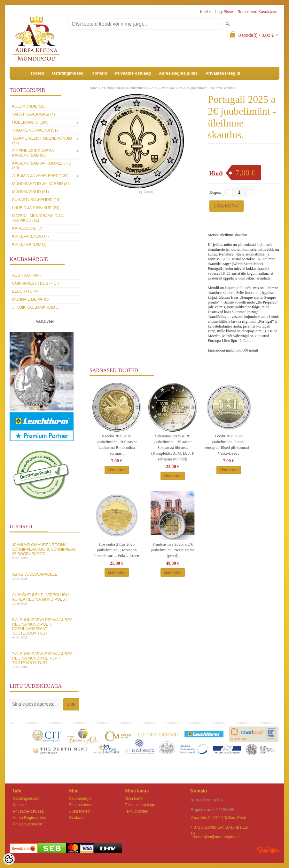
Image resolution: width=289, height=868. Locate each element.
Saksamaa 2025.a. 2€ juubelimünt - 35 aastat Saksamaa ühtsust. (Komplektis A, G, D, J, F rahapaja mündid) (173, 447)
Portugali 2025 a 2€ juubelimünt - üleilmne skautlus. (199, 88)
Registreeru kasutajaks (257, 12)
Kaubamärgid (80, 799)
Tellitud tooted (137, 811)
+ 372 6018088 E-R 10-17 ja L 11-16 (219, 828)
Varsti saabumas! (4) (34, 114)
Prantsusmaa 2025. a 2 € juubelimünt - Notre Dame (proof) (173, 550)
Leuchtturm (25, 291)
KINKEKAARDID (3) (29, 244)
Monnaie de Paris (30, 299)
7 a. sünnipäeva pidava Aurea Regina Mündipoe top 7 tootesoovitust (45, 660)
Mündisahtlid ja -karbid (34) (41, 184)
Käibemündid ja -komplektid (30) (42, 166)
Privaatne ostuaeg (133, 73)
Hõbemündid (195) (30, 122)
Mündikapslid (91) (31, 192)
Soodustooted (81, 805)
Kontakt (99, 73)
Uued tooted (79, 811)
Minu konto (134, 799)
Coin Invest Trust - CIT (36, 283)
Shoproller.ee (268, 850)
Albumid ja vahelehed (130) (40, 176)
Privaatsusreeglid (223, 73)
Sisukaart (77, 818)
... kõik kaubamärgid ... (36, 307)
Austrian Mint (27, 275)
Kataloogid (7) (27, 228)
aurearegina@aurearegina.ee (216, 837)
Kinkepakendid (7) (30, 236)
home (93, 88)
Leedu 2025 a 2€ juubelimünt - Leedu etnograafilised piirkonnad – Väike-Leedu (229, 445)
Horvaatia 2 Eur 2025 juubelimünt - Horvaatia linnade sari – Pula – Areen (117, 550)
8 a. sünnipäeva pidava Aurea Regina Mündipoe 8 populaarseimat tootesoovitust (45, 628)
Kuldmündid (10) (29, 106)
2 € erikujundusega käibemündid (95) (33, 153)
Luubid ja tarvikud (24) (36, 208)
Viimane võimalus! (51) (35, 130)
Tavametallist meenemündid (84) (42, 141)
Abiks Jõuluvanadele (45, 576)
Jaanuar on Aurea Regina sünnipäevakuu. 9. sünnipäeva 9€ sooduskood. (45, 551)
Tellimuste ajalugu (140, 805)
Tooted (37, 73)
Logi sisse (224, 12)
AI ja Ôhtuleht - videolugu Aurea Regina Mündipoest (45, 599)
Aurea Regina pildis (178, 73)
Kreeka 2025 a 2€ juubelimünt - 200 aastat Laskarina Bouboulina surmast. (117, 445)
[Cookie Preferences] (9, 859)
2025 (154, 88)
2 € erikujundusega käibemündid (124, 88)
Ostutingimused (68, 73)
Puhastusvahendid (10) (36, 200)
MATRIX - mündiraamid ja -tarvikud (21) (39, 218)
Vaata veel (45, 321)
